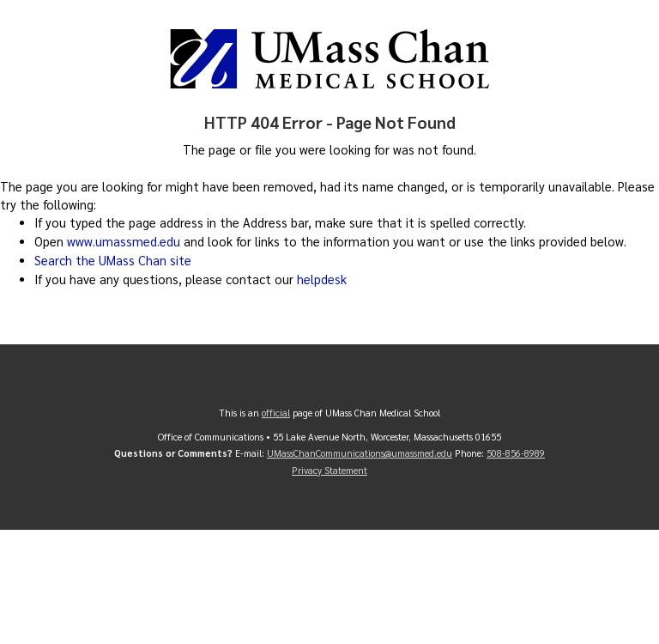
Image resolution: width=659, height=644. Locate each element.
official (276, 413)
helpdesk (322, 279)
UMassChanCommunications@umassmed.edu (360, 453)
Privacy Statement (329, 470)
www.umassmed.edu (124, 241)
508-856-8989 (516, 453)
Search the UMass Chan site (113, 260)
